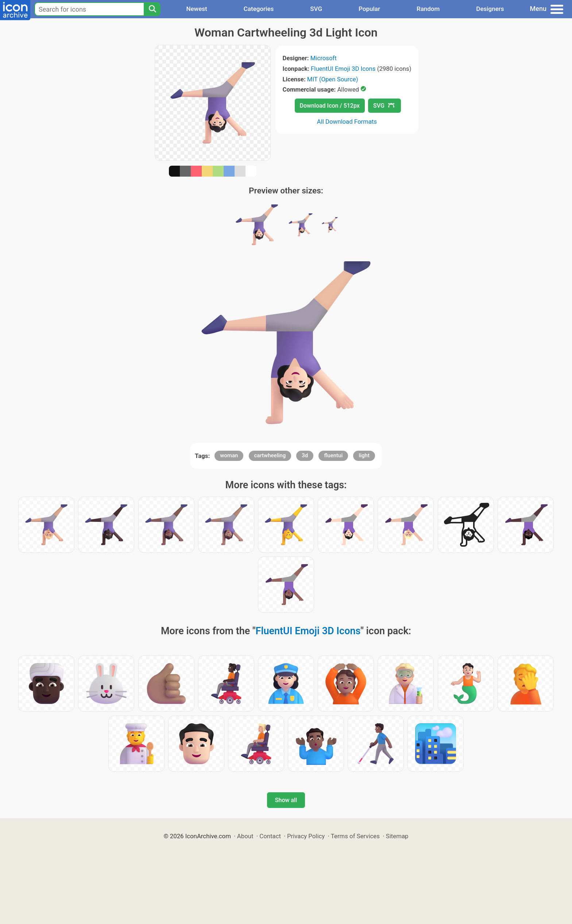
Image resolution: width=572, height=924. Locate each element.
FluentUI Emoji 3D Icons (343, 69)
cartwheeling (270, 455)
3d (305, 455)
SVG (316, 9)
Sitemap (397, 836)
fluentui (333, 455)
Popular (369, 9)
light (364, 455)
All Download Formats (347, 122)
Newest (196, 9)
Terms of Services (355, 836)
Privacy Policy (306, 836)
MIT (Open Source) (333, 79)
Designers (490, 9)
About (245, 836)
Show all (286, 800)
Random (428, 9)
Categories (259, 9)
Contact (270, 836)
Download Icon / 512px (330, 106)
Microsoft (324, 58)
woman (229, 455)
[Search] (152, 9)
